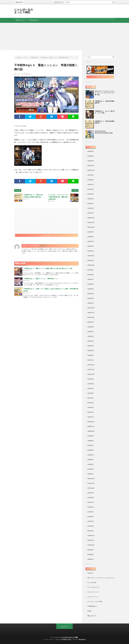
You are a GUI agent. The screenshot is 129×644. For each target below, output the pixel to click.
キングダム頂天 (92, 582)
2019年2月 (91, 526)
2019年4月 (91, 517)
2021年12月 (91, 365)
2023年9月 (91, 270)
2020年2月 (91, 469)
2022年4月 (91, 346)
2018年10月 (91, 545)
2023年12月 (91, 256)
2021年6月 (91, 393)
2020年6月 (91, 450)
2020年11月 (91, 426)
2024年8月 (91, 237)
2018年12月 (91, 535)
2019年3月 (91, 521)
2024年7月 (91, 241)
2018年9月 (91, 550)
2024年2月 (91, 251)
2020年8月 (91, 441)
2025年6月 (91, 189)
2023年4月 (91, 294)
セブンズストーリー (93, 592)
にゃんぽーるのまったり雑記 (24, 11)
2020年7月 (91, 445)
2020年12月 (91, 422)
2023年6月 (91, 284)
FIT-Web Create (66, 639)
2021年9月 (91, 379)
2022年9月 (91, 322)
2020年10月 (91, 431)
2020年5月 (91, 455)
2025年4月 (91, 199)
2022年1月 (91, 360)
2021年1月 (91, 417)
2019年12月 (91, 479)
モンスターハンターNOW (95, 601)
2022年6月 (91, 336)
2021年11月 (91, 369)
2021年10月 (91, 374)
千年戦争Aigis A (34, 20)
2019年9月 (91, 493)
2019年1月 (91, 531)
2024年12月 (91, 218)
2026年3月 (91, 156)
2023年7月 (91, 279)
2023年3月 (91, 298)
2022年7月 (91, 332)
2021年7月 (91, 388)
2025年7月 (91, 184)
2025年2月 (91, 208)
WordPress (82, 639)
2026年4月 (91, 151)
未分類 (89, 611)
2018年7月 (91, 559)
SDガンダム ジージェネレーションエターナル (101, 578)
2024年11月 (91, 222)
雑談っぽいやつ (21, 20)
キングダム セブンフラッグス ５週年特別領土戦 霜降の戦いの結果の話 (59, 197)
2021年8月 (91, 384)
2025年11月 (91, 170)
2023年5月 (91, 289)
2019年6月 (91, 507)
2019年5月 (91, 512)
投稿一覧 (43, 246)
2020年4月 (91, 460)
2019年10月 (91, 488)
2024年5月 (91, 246)
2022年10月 (91, 317)
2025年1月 (91, 213)
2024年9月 (91, 232)
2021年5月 (91, 398)
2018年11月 (91, 540)
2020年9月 (91, 436)
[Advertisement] (64, 36)
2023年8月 (91, 275)
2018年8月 (91, 554)
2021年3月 (91, 407)
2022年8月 (91, 327)
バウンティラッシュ (93, 597)
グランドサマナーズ (93, 587)
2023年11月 (91, 260)
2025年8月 (91, 180)
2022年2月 (91, 355)
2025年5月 (91, 194)
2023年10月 (91, 265)
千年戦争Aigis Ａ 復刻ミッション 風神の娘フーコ (41, 279)
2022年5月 (91, 341)
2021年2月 (91, 412)
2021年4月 (91, 403)
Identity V (90, 573)
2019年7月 (91, 502)
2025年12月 (91, 166)
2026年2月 (91, 161)
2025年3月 (91, 203)
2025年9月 (91, 175)
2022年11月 (91, 313)
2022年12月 (91, 308)
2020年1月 (91, 474)
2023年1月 (91, 303)
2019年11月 (91, 483)
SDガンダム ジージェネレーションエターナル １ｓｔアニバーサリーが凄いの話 (77, 2)
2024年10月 (91, 227)
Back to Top (65, 627)
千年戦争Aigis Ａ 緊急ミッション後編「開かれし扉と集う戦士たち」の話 (48, 268)
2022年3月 (91, 351)
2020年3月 (91, 464)
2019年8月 (91, 498)
